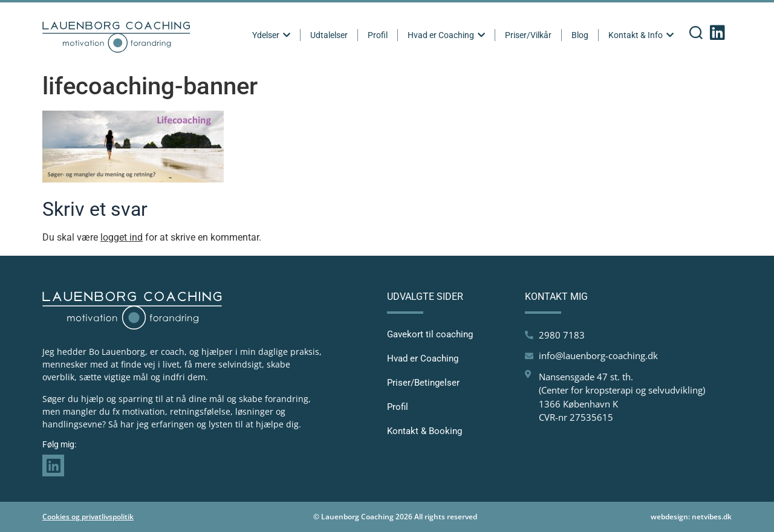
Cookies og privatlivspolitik (88, 517)
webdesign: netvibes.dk (691, 517)
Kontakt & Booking (424, 431)
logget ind (122, 237)
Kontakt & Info (641, 35)
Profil (378, 35)
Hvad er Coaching (446, 35)
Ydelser (271, 35)
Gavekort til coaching (430, 334)
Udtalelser (329, 35)
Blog (580, 35)
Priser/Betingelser (423, 383)
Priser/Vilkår (528, 35)
